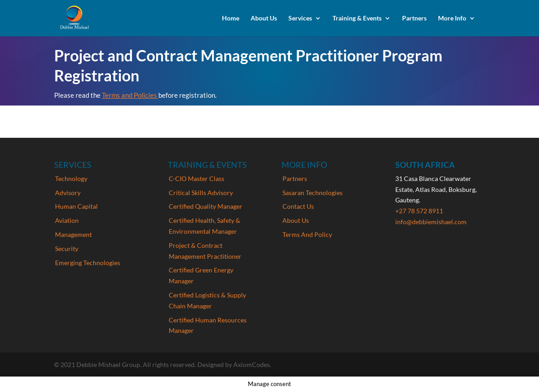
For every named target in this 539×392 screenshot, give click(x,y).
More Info (452, 18)
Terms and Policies (130, 95)
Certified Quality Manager (206, 206)
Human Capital (76, 206)
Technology (71, 178)
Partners (414, 18)
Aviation (67, 220)
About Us (264, 18)
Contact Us (298, 206)
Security (67, 249)
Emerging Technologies (88, 263)
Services (300, 18)
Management (73, 234)
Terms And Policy (307, 234)
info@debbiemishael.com (431, 222)
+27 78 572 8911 (419, 211)
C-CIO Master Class (196, 178)
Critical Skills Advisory (201, 193)
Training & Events (357, 18)
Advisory (68, 193)
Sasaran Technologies (312, 193)
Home (231, 18)
